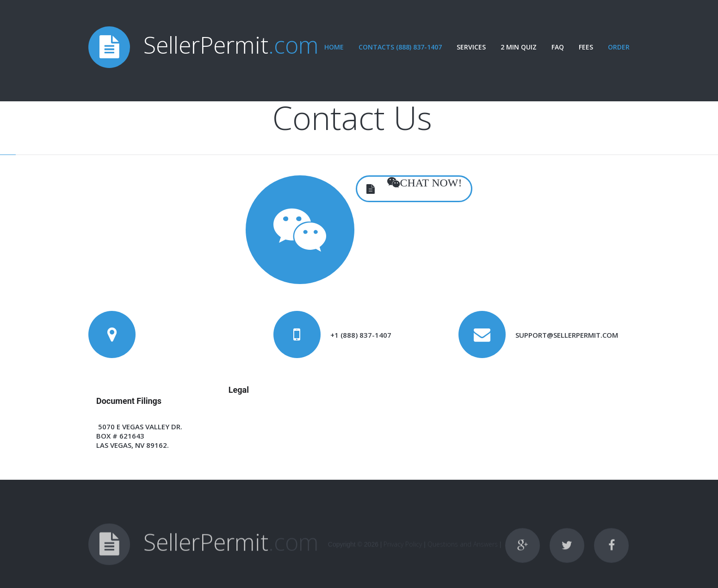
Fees (586, 47)
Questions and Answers (463, 552)
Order (619, 47)
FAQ (558, 47)
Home (334, 47)
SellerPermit (231, 45)
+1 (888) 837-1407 (361, 335)
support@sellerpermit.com (567, 335)
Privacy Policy (403, 552)
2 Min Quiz (519, 47)
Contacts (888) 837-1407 (400, 47)
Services (471, 47)
